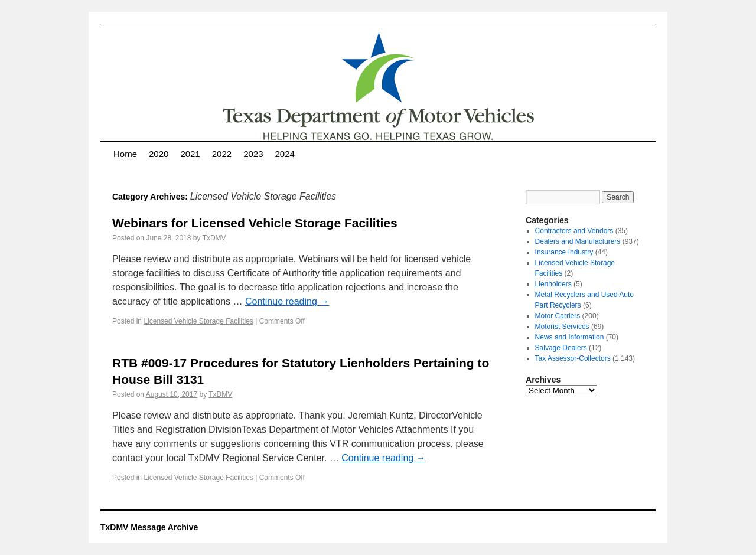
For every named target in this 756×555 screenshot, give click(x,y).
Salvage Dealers (561, 348)
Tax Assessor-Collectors (573, 358)
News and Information (570, 337)
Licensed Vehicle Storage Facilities (198, 321)
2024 (285, 154)
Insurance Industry (564, 252)
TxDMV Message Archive (149, 527)
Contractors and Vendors (574, 231)
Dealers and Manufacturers (578, 241)
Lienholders (553, 284)
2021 (190, 154)
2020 (159, 154)
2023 (253, 154)
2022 (222, 154)
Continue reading (287, 301)
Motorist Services (562, 327)
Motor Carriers (558, 316)
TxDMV (214, 238)
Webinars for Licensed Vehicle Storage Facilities (255, 223)
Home (125, 154)
